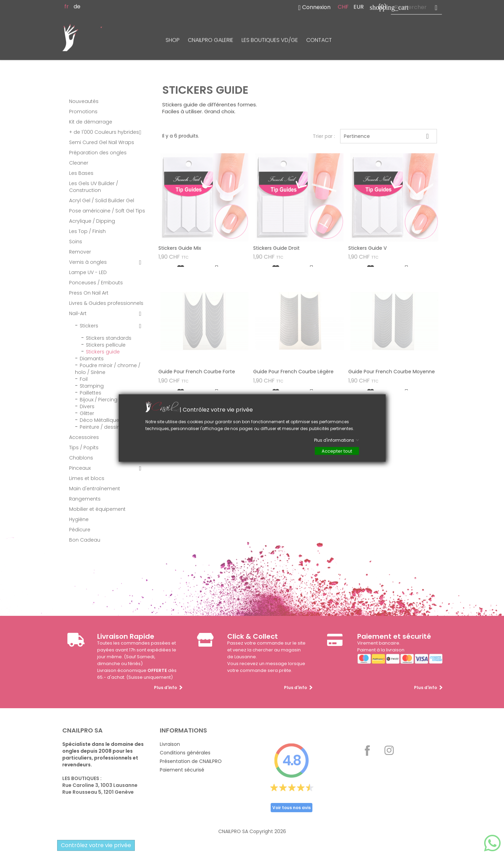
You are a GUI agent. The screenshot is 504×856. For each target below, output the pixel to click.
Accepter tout (337, 451)
